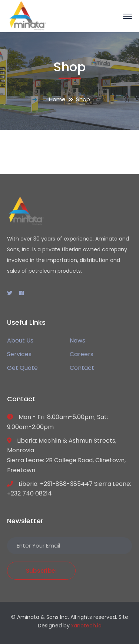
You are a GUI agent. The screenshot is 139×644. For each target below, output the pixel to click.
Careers (82, 354)
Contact (82, 368)
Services (19, 354)
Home (57, 99)
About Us (20, 340)
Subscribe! (42, 571)
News (77, 340)
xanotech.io (86, 626)
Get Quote (22, 368)
